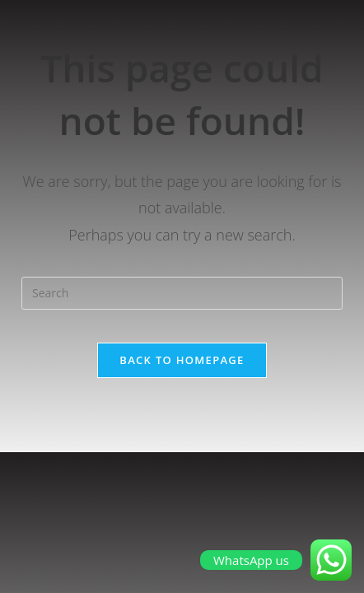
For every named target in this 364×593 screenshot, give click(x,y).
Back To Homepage (182, 360)
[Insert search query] (182, 293)
